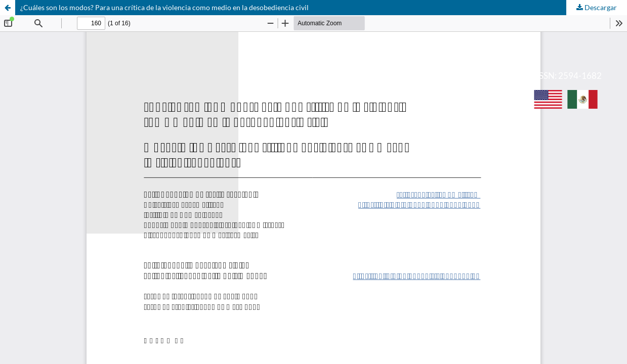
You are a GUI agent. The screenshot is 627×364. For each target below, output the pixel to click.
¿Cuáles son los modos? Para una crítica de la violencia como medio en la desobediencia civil (164, 7)
